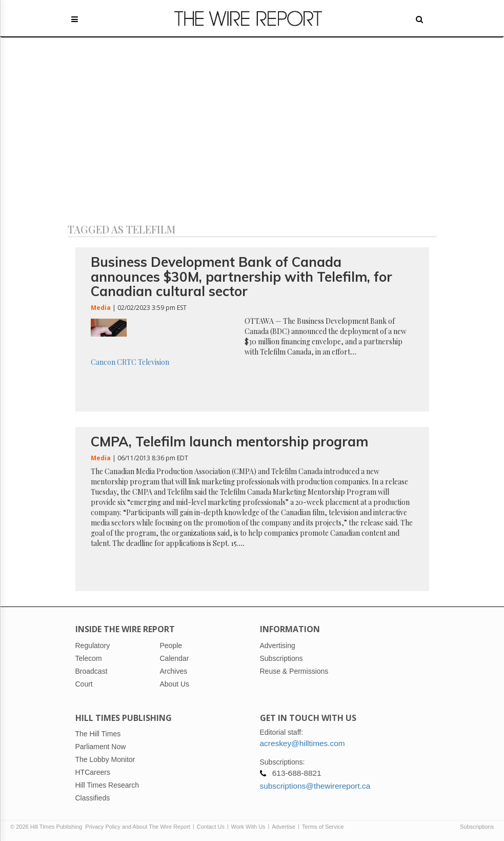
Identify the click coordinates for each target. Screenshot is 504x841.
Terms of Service (323, 827)
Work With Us (248, 827)
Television (154, 362)
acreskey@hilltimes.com (303, 743)
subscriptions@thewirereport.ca (315, 786)
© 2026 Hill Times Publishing (48, 827)
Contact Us (211, 827)
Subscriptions (477, 827)
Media (101, 308)
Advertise (284, 827)
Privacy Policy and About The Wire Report (138, 827)
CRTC (127, 362)
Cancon (103, 362)
